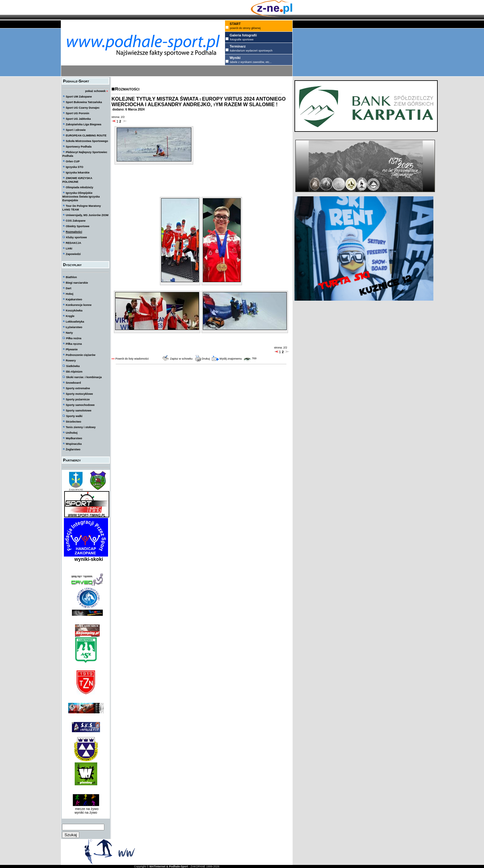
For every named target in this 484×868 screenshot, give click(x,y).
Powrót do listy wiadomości (132, 359)
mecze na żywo (86, 809)
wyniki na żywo (86, 812)
